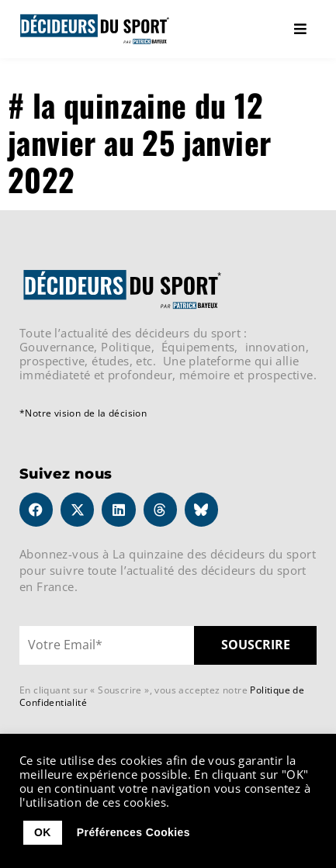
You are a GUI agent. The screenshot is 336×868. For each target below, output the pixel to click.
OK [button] (43, 832)
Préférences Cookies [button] (133, 832)
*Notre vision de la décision (83, 413)
